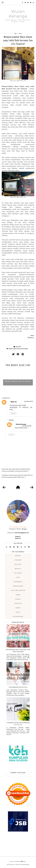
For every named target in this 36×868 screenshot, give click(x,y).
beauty (18, 569)
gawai (18, 599)
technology (18, 616)
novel (18, 608)
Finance (19, 349)
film (18, 577)
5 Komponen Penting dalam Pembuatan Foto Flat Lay (18, 724)
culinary (18, 573)
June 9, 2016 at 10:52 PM (27, 426)
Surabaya (26, 349)
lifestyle (18, 603)
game (18, 595)
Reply (13, 413)
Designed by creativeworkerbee (18, 865)
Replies (11, 420)
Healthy (18, 564)
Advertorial (11, 349)
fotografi (18, 582)
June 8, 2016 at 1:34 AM (28, 401)
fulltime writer (18, 590)
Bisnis (18, 556)
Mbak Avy (14, 402)
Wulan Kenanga (18, 14)
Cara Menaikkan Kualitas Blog (18, 687)
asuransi (15, 349)
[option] (18, 377)
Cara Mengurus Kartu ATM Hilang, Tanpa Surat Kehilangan (18, 650)
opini (18, 612)
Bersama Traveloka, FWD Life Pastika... (18, 381)
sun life (22, 349)
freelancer (18, 586)
